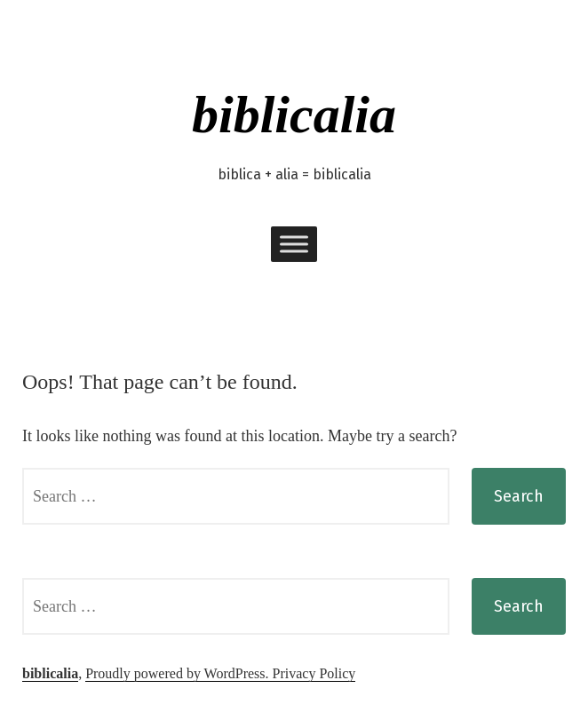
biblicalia (294, 115)
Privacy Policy (314, 673)
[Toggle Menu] (294, 245)
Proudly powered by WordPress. (179, 673)
